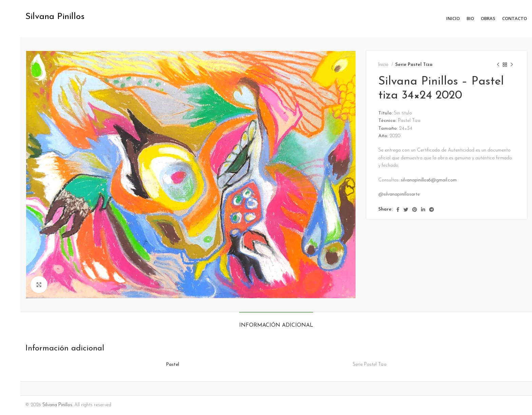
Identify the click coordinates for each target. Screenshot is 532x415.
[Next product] (512, 65)
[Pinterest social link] (415, 210)
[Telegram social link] (432, 210)
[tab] (276, 322)
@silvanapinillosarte (399, 194)
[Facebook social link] (398, 210)
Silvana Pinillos (57, 405)
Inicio (384, 65)
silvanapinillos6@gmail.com (429, 180)
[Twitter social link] (406, 210)
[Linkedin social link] (423, 210)
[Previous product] (498, 65)
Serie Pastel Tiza (414, 65)
